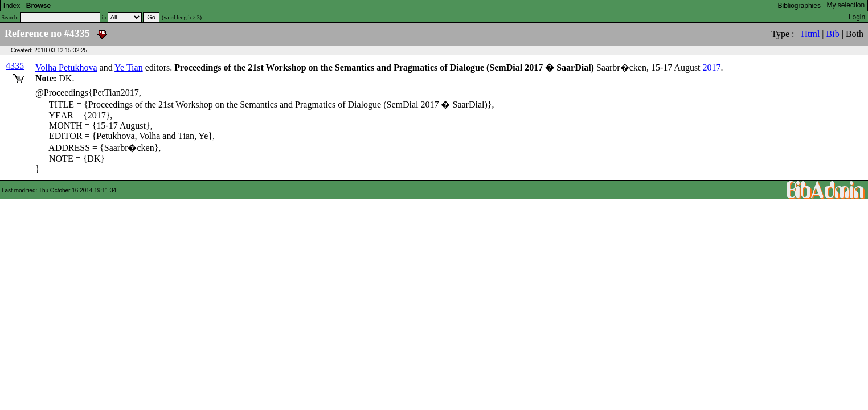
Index (12, 6)
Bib (833, 34)
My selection (846, 5)
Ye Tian (129, 67)
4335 (15, 66)
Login (857, 17)
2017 (712, 67)
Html (810, 34)
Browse (38, 6)
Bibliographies (799, 6)
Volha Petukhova (66, 67)
